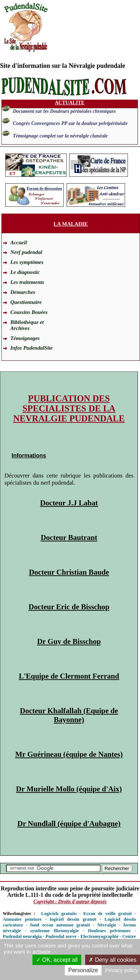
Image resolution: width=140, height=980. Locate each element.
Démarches (23, 292)
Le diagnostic (25, 272)
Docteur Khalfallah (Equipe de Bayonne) (69, 715)
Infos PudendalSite (32, 348)
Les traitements (27, 282)
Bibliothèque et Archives (27, 325)
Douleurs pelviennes (109, 931)
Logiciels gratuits (59, 913)
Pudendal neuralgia (22, 936)
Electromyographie (100, 936)
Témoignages (25, 338)
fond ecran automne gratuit (60, 925)
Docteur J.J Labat (69, 503)
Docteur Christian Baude (69, 572)
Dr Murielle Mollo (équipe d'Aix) (69, 789)
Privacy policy (121, 970)
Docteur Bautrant (69, 537)
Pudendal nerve (61, 936)
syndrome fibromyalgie (55, 931)
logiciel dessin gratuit (73, 919)
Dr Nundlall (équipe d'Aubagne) (69, 824)
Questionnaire (26, 302)
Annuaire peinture (22, 919)
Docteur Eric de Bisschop (69, 607)
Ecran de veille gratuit (108, 913)
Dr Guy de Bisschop (69, 641)
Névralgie (107, 925)
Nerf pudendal (26, 252)
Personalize (83, 970)
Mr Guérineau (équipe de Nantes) (69, 754)
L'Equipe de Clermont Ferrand (69, 676)
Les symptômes (27, 262)
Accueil (19, 242)
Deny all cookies (113, 960)
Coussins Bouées (29, 312)
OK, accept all (57, 960)
